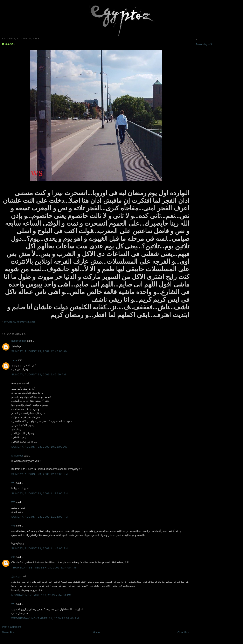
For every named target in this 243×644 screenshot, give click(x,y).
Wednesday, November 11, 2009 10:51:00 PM (45, 618)
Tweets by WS (204, 44)
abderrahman (19, 341)
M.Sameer (17, 456)
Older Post (183, 632)
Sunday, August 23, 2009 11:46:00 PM (40, 549)
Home (96, 632)
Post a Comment (12, 627)
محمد (14, 360)
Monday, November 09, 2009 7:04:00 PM (41, 595)
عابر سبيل (17, 576)
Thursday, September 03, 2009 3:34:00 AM (44, 568)
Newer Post (9, 632)
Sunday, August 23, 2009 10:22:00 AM (40, 447)
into (13, 557)
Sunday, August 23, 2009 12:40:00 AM (40, 351)
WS (13, 483)
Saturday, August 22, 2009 (20, 322)
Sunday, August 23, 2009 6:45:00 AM (39, 375)
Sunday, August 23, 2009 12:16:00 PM (40, 474)
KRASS (8, 44)
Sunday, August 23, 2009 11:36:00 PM (40, 494)
